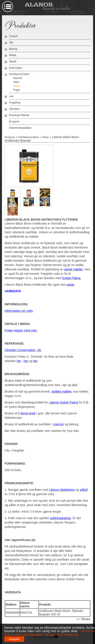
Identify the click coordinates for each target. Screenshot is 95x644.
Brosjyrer (14, 122)
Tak (11, 43)
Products (10, 137)
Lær (11, 96)
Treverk (13, 36)
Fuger (17, 90)
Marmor (18, 78)
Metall (12, 55)
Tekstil (13, 62)
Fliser (16, 86)
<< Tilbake (83, 619)
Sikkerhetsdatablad (20, 128)
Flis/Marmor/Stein (19, 74)
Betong (13, 49)
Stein (16, 82)
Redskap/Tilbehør (19, 115)
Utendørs (14, 109)
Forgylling (15, 103)
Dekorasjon (16, 68)
